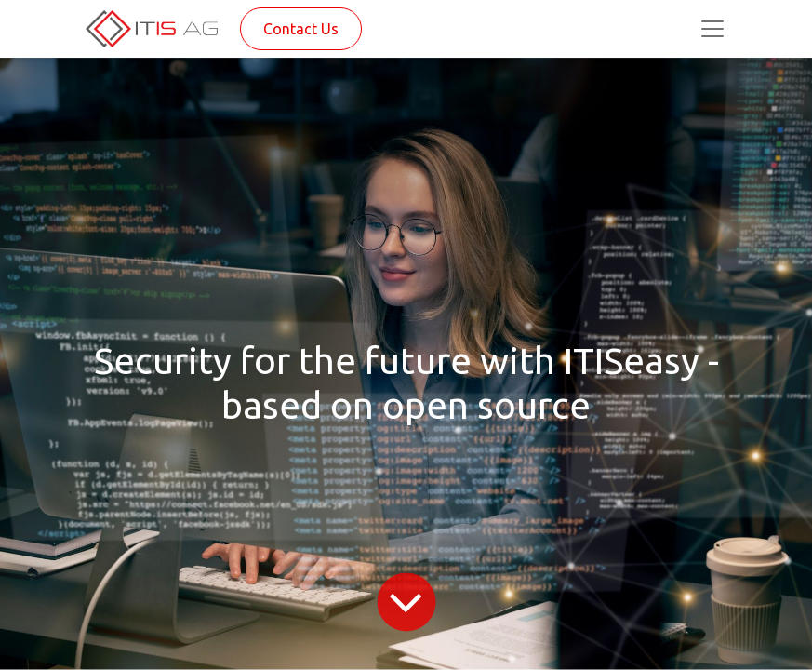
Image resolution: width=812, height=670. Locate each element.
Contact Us (301, 29)
